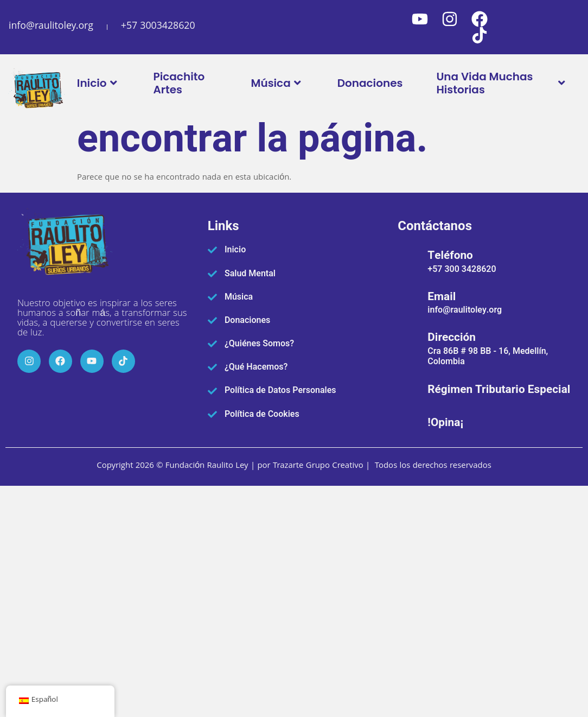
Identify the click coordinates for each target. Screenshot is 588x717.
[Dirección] (408, 347)
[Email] (408, 301)
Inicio (98, 83)
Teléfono (450, 255)
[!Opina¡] (408, 421)
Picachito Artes (179, 83)
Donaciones (370, 83)
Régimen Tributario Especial (499, 389)
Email (442, 297)
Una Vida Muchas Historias (502, 83)
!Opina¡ (445, 423)
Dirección (452, 337)
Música (277, 83)
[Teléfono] (408, 260)
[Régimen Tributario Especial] (408, 389)
